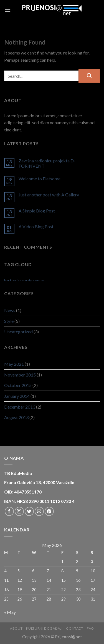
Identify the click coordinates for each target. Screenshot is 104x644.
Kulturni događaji (44, 628)
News (10, 310)
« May (10, 612)
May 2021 (14, 364)
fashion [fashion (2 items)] (22, 280)
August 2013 (16, 417)
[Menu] (7, 10)
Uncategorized (18, 332)
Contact (75, 628)
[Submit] (89, 76)
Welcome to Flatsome (40, 179)
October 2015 (18, 385)
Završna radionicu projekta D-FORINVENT (47, 163)
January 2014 (17, 396)
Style (9, 321)
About (16, 628)
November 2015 (20, 375)
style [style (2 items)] (31, 280)
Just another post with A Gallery (49, 195)
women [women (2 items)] (40, 280)
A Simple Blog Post (37, 211)
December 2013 (20, 407)
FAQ (90, 628)
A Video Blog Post (36, 226)
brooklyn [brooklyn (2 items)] (10, 280)
